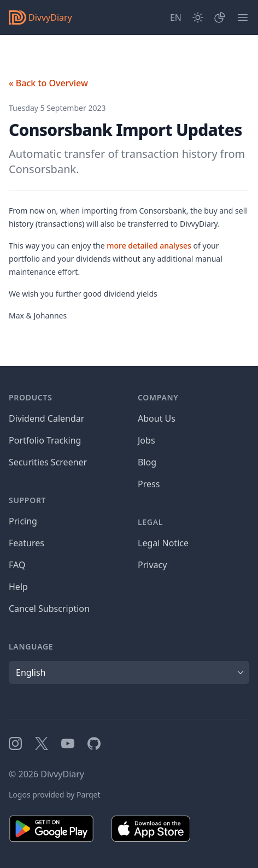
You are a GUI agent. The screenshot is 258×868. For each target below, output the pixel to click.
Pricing (23, 521)
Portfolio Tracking (45, 440)
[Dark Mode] (198, 17)
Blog (147, 462)
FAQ (17, 565)
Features (27, 543)
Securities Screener (48, 462)
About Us (157, 418)
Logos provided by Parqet (55, 795)
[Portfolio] (220, 17)
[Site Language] (176, 17)
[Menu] (243, 17)
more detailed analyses (149, 246)
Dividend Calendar (46, 418)
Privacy (152, 565)
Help (18, 587)
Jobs (146, 440)
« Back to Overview (48, 83)
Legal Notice (163, 543)
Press (149, 484)
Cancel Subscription (49, 609)
